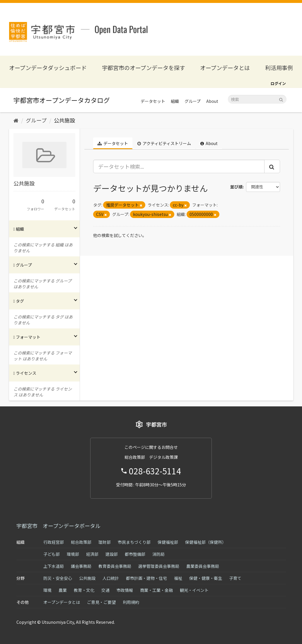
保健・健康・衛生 (206, 578)
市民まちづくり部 (134, 542)
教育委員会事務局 (115, 566)
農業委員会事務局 (203, 566)
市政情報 (125, 590)
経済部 (92, 554)
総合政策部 (81, 542)
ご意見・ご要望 (101, 602)
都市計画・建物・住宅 (146, 578)
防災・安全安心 (58, 578)
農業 (63, 590)
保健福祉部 (168, 542)
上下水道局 (54, 566)
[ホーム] (16, 120)
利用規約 (131, 602)
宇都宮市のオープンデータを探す (144, 68)
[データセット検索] (257, 99)
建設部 (112, 554)
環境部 (73, 554)
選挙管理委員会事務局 (159, 566)
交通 (105, 590)
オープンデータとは (225, 68)
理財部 (105, 542)
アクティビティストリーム (164, 143)
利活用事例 (279, 68)
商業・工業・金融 (156, 590)
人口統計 (111, 578)
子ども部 (52, 554)
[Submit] (281, 99)
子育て (235, 578)
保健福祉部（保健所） (206, 542)
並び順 (236, 187)
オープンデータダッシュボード (48, 68)
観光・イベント (194, 590)
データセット (153, 101)
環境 (47, 590)
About (212, 101)
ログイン (278, 83)
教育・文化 (84, 590)
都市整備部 (135, 554)
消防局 (158, 554)
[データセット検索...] (179, 166)
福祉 (178, 578)
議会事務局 (81, 566)
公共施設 (64, 120)
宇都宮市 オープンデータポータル (58, 526)
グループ (193, 101)
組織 (175, 101)
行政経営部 (54, 542)
